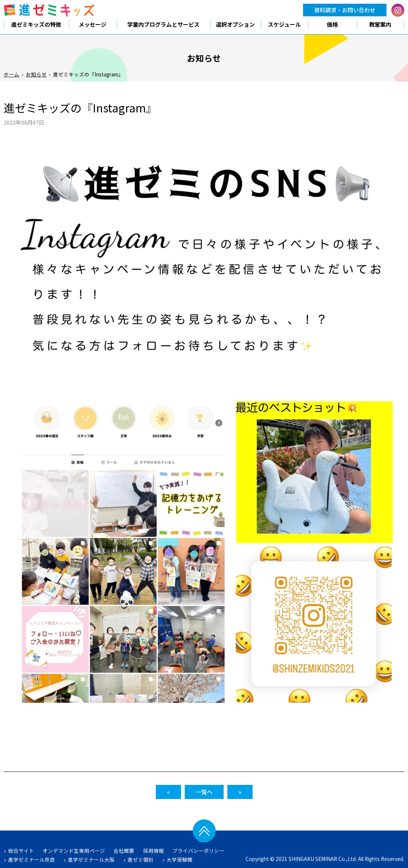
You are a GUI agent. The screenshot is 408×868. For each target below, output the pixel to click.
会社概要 (124, 851)
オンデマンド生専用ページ (74, 851)
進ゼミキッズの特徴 (36, 24)
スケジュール (284, 24)
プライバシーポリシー (198, 851)
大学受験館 (180, 859)
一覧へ (204, 792)
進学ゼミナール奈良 (32, 859)
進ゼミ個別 (141, 859)
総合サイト (21, 851)
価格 (332, 24)
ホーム (11, 74)
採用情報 (154, 851)
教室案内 (380, 24)
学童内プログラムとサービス (163, 24)
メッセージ (93, 24)
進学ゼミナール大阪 (91, 859)
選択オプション (235, 24)
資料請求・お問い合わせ (345, 10)
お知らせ (36, 74)
